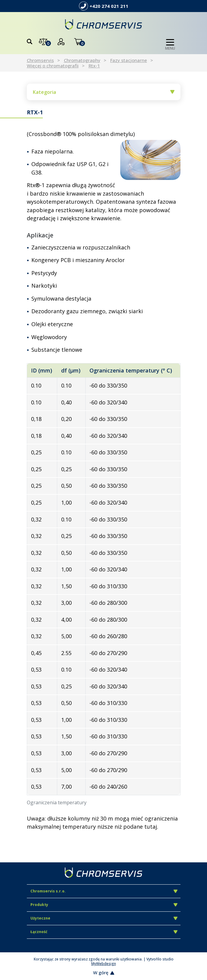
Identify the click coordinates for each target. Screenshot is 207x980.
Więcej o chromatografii (53, 66)
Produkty (104, 905)
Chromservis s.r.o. (104, 891)
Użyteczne (104, 918)
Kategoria (104, 92)
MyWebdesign (104, 964)
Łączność (104, 932)
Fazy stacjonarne (129, 60)
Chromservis (40, 60)
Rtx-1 (94, 66)
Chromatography (82, 60)
